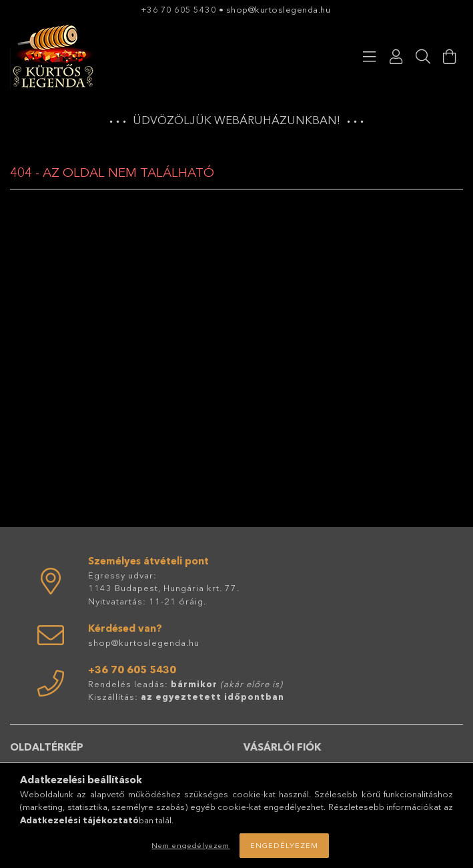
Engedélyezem (284, 845)
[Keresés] (423, 57)
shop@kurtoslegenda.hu (280, 9)
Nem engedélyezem (190, 845)
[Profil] (396, 57)
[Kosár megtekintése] (450, 57)
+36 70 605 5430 (179, 9)
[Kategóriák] (370, 57)
